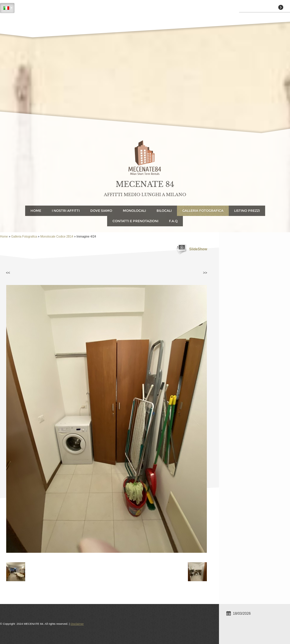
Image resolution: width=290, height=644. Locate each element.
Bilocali (164, 211)
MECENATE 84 (145, 184)
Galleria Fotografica (203, 211)
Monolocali (134, 211)
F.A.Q (173, 221)
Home (36, 211)
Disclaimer (77, 624)
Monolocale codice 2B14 (57, 237)
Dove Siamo (101, 211)
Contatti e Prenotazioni (135, 221)
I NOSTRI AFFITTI (66, 211)
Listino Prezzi (247, 211)
